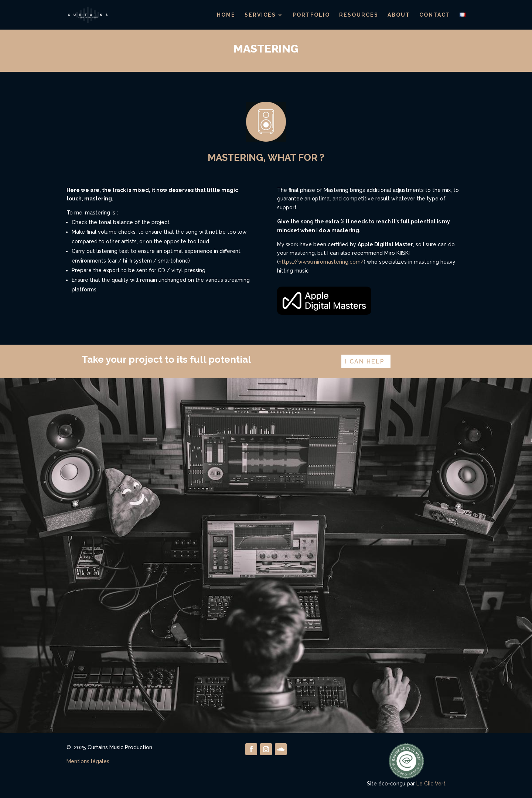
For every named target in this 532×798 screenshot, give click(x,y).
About (399, 15)
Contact (435, 15)
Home (226, 15)
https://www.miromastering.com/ (321, 262)
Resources (359, 15)
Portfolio (311, 15)
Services (260, 15)
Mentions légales (88, 761)
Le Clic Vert (431, 784)
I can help (365, 361)
